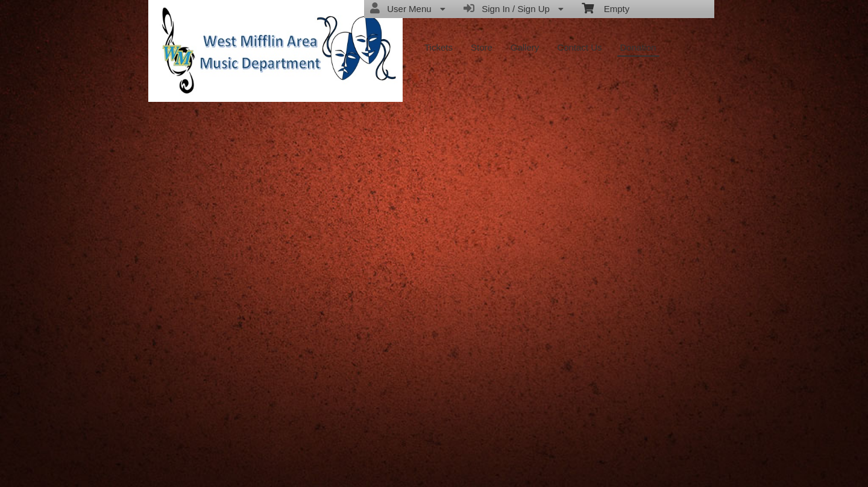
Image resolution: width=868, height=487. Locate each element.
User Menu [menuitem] (408, 8)
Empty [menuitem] (605, 8)
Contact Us (579, 47)
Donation (638, 47)
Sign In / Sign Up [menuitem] (514, 8)
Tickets (439, 47)
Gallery (525, 47)
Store (482, 47)
